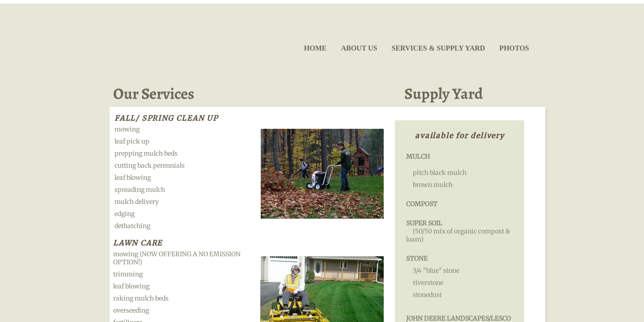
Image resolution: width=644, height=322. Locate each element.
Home (316, 48)
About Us (359, 48)
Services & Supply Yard (438, 48)
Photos (514, 48)
